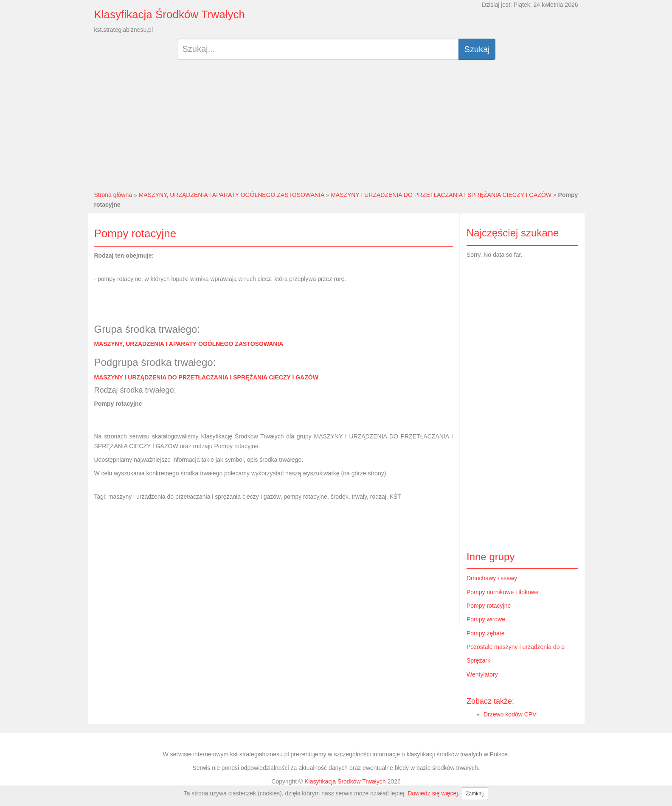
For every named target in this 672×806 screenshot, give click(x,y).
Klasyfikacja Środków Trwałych (170, 14)
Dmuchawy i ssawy (492, 578)
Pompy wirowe (486, 619)
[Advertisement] (336, 129)
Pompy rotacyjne (489, 606)
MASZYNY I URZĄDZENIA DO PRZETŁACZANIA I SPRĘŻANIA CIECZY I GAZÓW (441, 195)
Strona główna (113, 195)
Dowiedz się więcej (433, 793)
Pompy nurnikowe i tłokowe (503, 592)
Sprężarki (479, 660)
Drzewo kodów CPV (510, 714)
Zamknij (475, 794)
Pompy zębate (486, 633)
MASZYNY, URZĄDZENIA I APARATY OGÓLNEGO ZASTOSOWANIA (232, 195)
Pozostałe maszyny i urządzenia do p (516, 647)
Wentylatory (482, 674)
